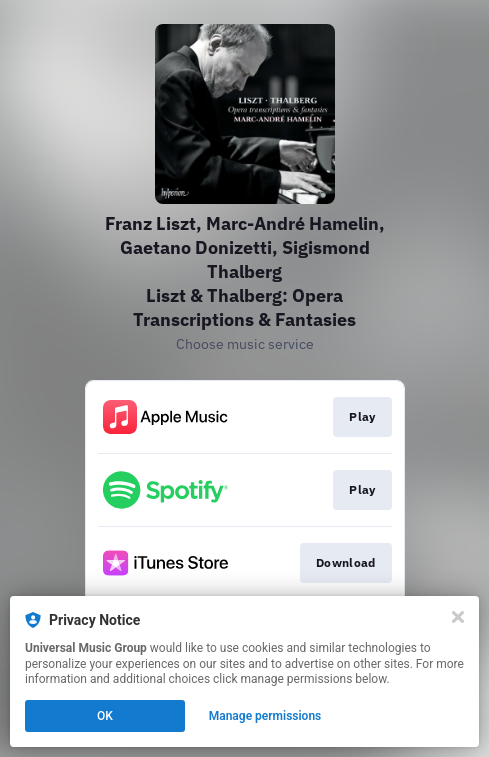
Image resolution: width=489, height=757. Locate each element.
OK (105, 716)
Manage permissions (265, 716)
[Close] (458, 617)
